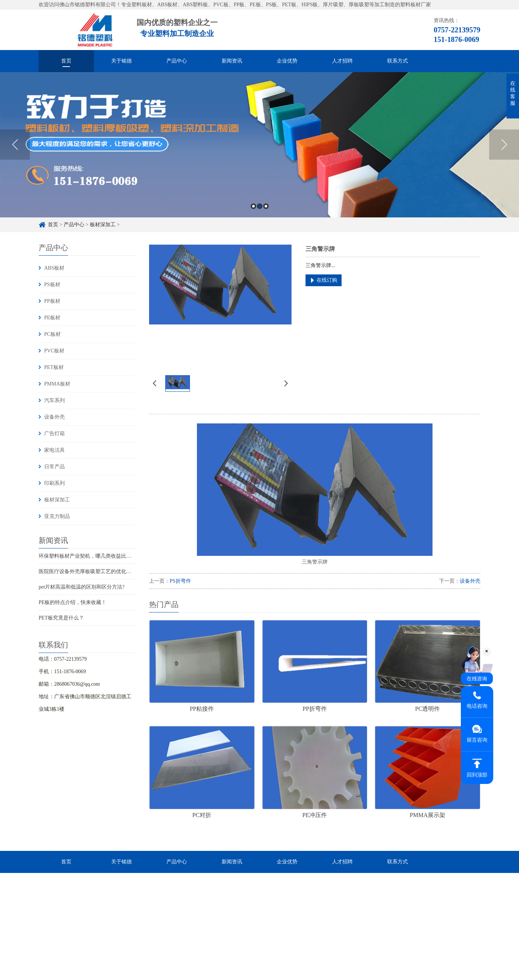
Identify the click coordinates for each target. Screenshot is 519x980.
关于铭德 (121, 61)
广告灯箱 (54, 434)
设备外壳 (54, 417)
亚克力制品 (57, 516)
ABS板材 (54, 268)
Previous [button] (15, 145)
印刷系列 (54, 483)
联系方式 (398, 61)
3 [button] (266, 206)
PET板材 (54, 367)
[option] (259, 145)
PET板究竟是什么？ (61, 618)
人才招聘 (342, 61)
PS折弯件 (180, 581)
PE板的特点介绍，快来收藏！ (73, 602)
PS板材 (52, 285)
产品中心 (177, 61)
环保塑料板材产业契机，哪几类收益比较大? (89, 556)
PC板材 (52, 334)
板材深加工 (103, 225)
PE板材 (52, 318)
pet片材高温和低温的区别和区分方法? (82, 587)
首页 (66, 61)
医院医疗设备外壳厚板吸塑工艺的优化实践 (88, 571)
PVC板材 (54, 351)
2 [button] (260, 206)
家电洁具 (54, 450)
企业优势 (287, 61)
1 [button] (253, 206)
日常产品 (54, 467)
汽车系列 (54, 400)
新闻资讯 (232, 61)
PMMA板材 (57, 384)
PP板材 (52, 301)
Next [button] (504, 145)
